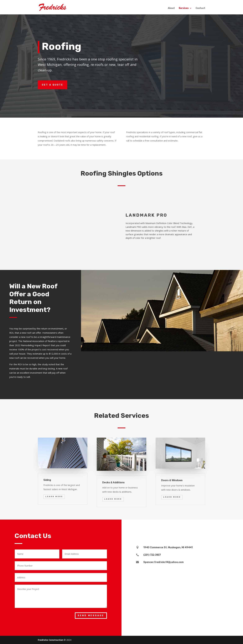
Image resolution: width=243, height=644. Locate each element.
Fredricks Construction (51, 640)
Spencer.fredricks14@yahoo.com (163, 562)
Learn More (54, 497)
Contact (200, 9)
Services (184, 9)
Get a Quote (53, 85)
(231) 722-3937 (152, 555)
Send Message (91, 616)
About (171, 9)
